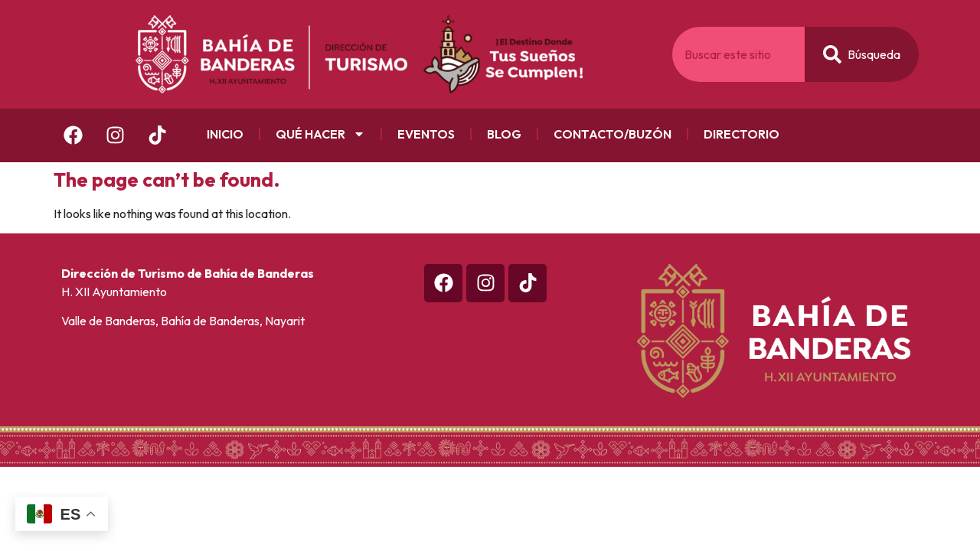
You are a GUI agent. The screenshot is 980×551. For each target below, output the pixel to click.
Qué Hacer (320, 134)
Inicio (225, 134)
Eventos (426, 134)
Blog (504, 134)
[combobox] (738, 54)
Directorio (742, 134)
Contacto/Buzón (612, 134)
